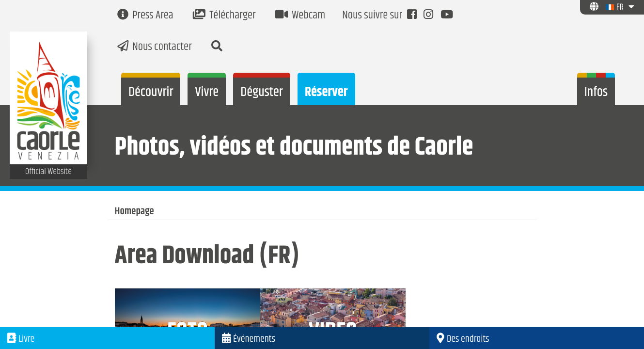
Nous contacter (155, 47)
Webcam (300, 16)
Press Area (145, 16)
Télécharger (224, 16)
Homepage (134, 212)
